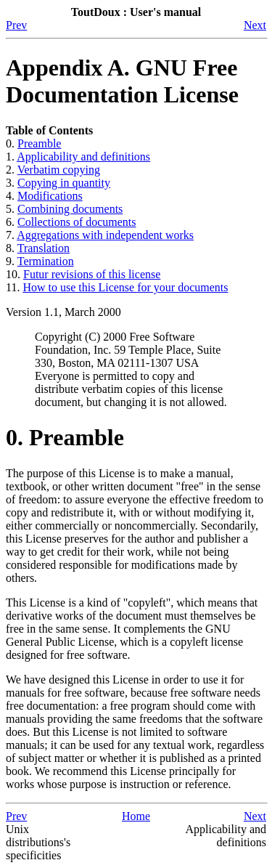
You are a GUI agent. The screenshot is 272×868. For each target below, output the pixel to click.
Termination (46, 261)
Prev (16, 25)
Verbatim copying (59, 170)
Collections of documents (77, 222)
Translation (44, 248)
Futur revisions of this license (92, 274)
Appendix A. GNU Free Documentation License (122, 81)
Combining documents (70, 209)
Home (136, 816)
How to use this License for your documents (125, 287)
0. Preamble (65, 437)
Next (255, 25)
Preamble (39, 143)
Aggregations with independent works (105, 235)
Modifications (50, 196)
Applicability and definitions (83, 157)
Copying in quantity (64, 183)
